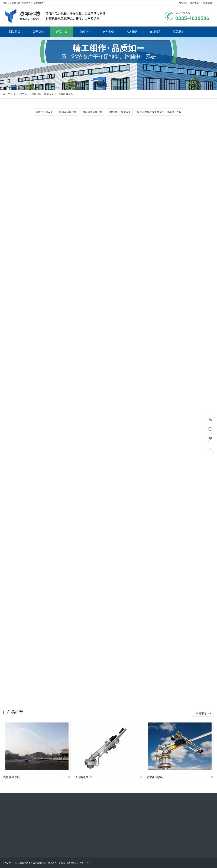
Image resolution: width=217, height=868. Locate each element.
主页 (10, 94)
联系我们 (208, 3)
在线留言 (158, 32)
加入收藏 (194, 3)
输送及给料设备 (44, 112)
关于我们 (41, 32)
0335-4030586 (211, 419)
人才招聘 (135, 32)
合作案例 (111, 32)
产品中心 (62, 32)
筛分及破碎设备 (68, 112)
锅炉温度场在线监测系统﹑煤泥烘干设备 (159, 112)
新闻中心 (88, 32)
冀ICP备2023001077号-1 (79, 863)
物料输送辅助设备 (93, 112)
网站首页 (18, 32)
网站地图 (183, 3)
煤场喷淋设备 (66, 94)
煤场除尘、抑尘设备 (43, 94)
